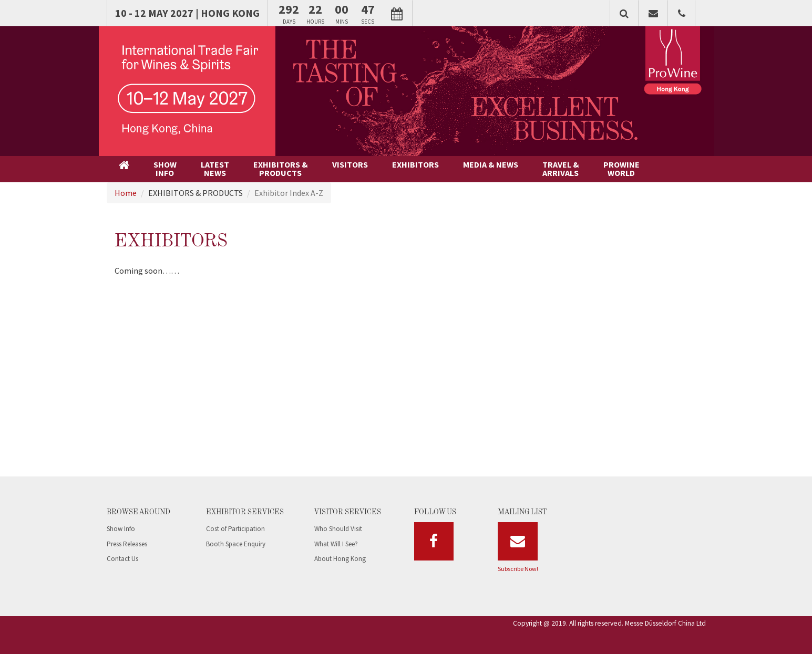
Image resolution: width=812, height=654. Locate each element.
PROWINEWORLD (621, 169)
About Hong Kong (340, 559)
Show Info (121, 529)
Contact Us (122, 559)
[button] (624, 13)
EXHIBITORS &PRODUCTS (281, 169)
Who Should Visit (338, 529)
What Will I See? (336, 544)
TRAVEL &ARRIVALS (561, 169)
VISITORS (350, 164)
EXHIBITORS (415, 164)
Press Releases (127, 544)
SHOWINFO (165, 169)
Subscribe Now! (518, 569)
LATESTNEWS (215, 169)
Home (126, 193)
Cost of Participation (235, 529)
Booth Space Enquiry (236, 544)
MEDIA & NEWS (491, 164)
